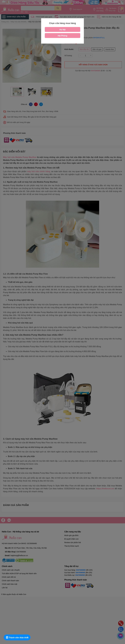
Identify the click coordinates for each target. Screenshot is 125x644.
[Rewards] (17, 637)
